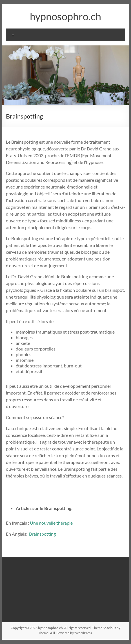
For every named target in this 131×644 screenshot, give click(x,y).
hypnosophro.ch (65, 16)
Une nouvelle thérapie (51, 523)
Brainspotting (42, 534)
